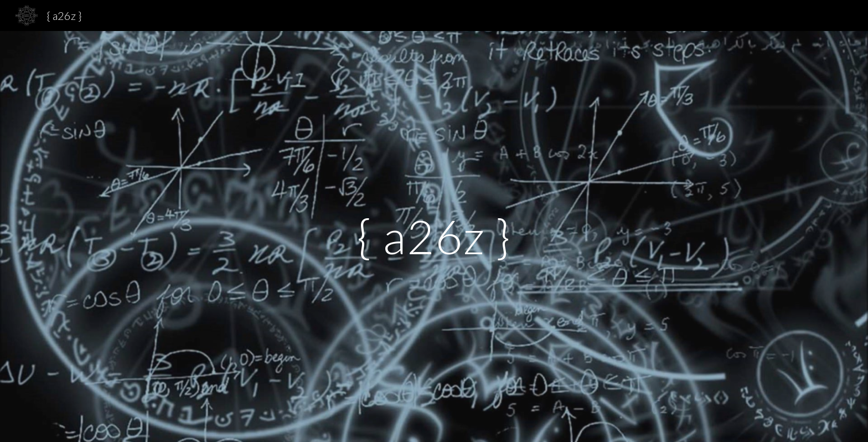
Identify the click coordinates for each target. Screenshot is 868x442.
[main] (434, 236)
